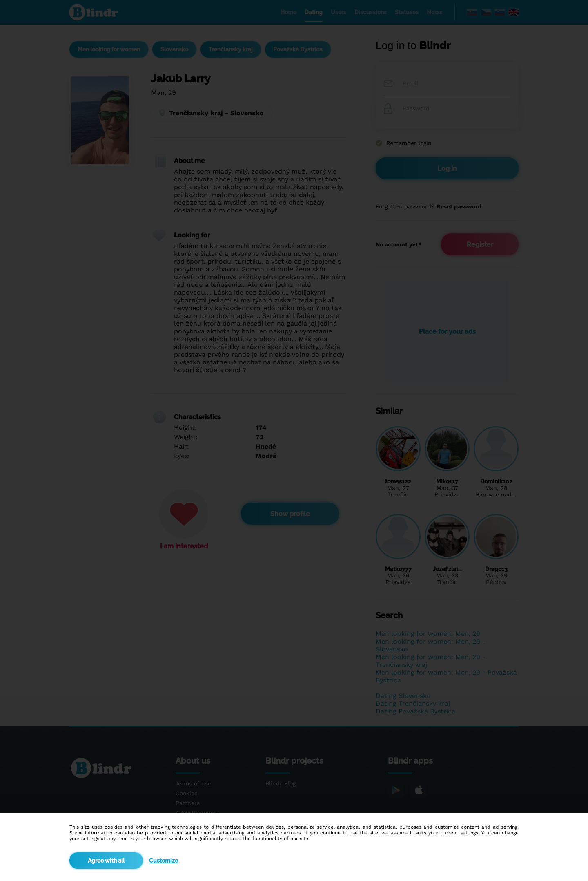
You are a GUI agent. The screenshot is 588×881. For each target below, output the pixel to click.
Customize (164, 861)
